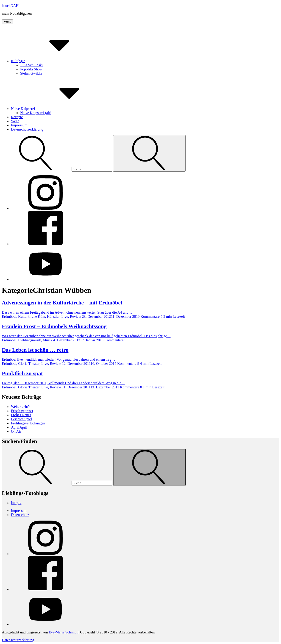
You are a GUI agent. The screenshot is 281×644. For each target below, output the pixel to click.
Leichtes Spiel (21, 419)
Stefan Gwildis (31, 73)
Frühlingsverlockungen (28, 423)
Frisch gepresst (22, 411)
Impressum (19, 125)
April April (19, 427)
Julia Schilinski (31, 65)
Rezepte (17, 117)
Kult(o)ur (52, 61)
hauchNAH (10, 6)
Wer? (15, 121)
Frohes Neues (21, 415)
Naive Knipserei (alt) (36, 113)
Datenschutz (20, 515)
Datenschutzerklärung (27, 129)
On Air (16, 431)
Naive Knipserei (57, 109)
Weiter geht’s (21, 407)
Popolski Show (31, 69)
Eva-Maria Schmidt (63, 632)
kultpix (16, 503)
